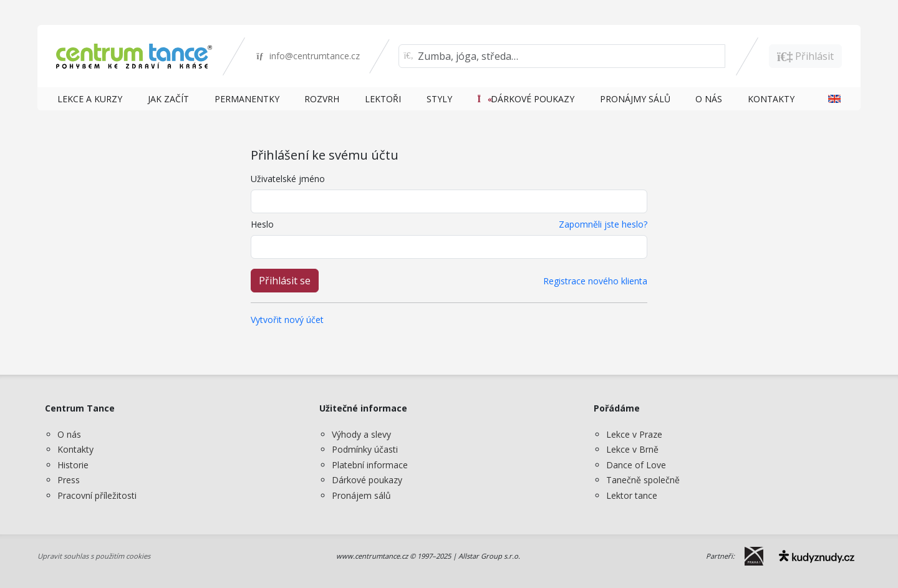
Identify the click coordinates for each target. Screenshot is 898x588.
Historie (73, 465)
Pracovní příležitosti (97, 495)
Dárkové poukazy (367, 480)
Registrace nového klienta (595, 281)
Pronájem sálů (361, 495)
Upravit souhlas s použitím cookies (94, 556)
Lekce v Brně (632, 449)
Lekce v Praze (634, 434)
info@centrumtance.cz (308, 56)
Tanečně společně (643, 480)
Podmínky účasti (365, 449)
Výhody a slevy (361, 434)
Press (69, 480)
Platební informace (370, 465)
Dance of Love (636, 465)
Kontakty (75, 449)
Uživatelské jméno (288, 179)
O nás (69, 434)
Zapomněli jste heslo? (603, 224)
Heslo (262, 224)
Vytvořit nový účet (287, 320)
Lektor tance (632, 495)
